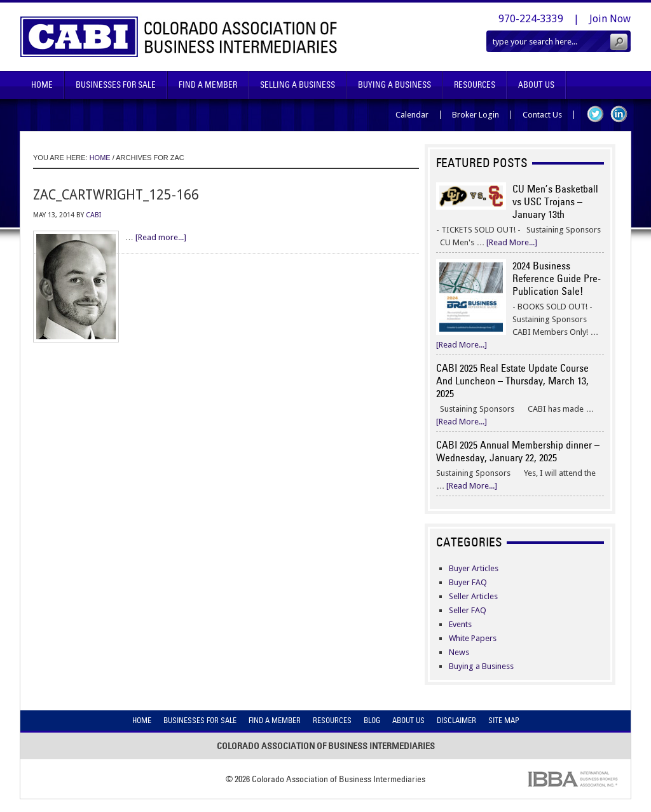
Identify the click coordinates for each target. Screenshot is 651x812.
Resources (475, 85)
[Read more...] (161, 237)
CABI (93, 215)
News (459, 652)
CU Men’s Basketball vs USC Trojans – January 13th (555, 201)
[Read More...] (512, 242)
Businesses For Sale (116, 85)
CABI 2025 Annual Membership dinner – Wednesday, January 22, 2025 (518, 451)
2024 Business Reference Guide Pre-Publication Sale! (557, 278)
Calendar (412, 115)
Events (460, 624)
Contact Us (542, 115)
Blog (372, 720)
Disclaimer (456, 720)
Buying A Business (394, 85)
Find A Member (208, 85)
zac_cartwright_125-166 (116, 195)
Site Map (504, 720)
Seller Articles (473, 596)
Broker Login (476, 115)
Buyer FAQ (468, 582)
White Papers (473, 638)
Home (42, 85)
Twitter (595, 114)
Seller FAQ (468, 610)
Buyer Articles (474, 568)
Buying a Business (481, 666)
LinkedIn (619, 114)
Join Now (610, 19)
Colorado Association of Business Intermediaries (179, 37)
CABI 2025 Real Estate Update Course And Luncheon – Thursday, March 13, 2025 (512, 381)
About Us (536, 85)
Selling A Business (298, 85)
